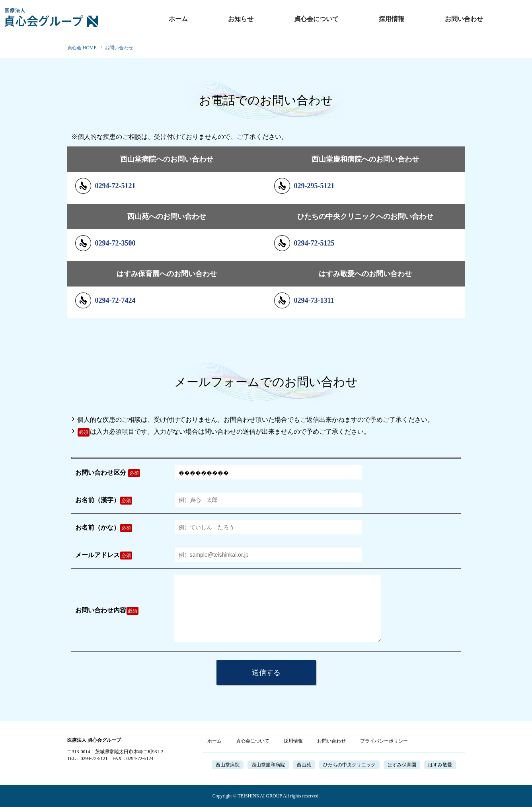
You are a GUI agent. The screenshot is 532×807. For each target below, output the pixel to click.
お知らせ (241, 19)
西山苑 (304, 765)
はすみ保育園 (402, 765)
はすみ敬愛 (440, 765)
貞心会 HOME (82, 48)
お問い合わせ (464, 19)
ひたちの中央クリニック (349, 765)
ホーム (178, 19)
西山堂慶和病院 (268, 765)
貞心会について (316, 19)
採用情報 (392, 19)
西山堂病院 (228, 765)
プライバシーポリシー (384, 741)
